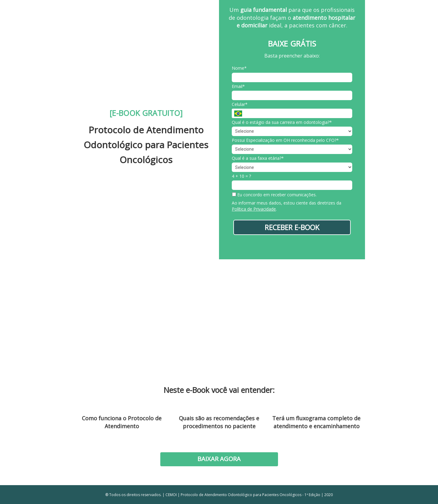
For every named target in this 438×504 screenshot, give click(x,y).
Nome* (239, 68)
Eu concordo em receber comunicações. (274, 195)
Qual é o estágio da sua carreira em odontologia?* (282, 122)
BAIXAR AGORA (219, 459)
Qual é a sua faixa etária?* (258, 158)
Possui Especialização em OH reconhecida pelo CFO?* (285, 140)
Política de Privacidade (254, 209)
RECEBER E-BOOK (292, 227)
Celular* (240, 104)
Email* (238, 86)
